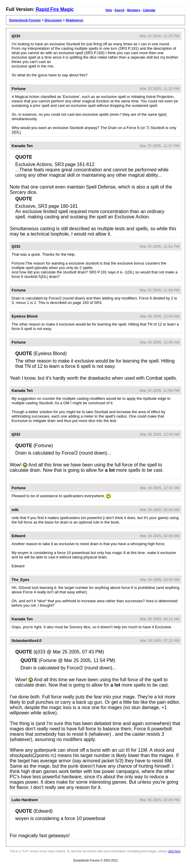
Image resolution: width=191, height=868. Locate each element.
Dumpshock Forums (25, 20)
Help (109, 10)
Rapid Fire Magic (55, 9)
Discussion (53, 20)
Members (134, 10)
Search (119, 10)
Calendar (149, 10)
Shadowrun (74, 20)
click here (174, 851)
